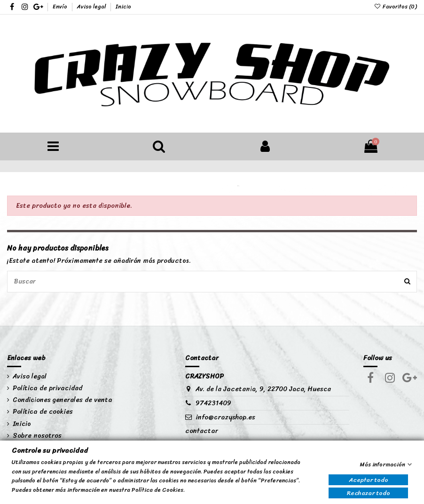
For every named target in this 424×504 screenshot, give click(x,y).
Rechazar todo (369, 493)
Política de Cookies (157, 490)
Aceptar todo (369, 480)
